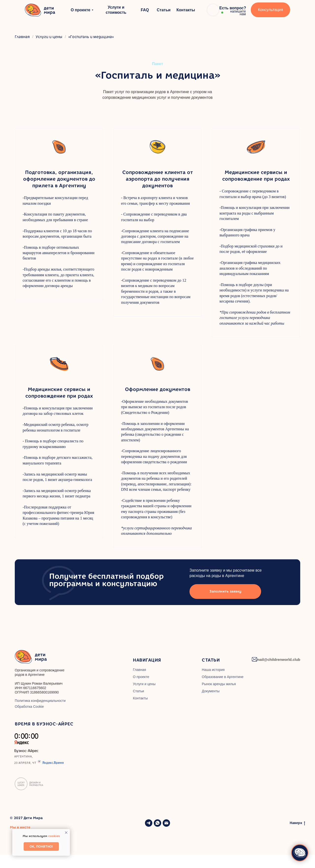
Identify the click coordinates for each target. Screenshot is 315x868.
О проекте (80, 10)
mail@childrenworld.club (278, 673)
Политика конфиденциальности (40, 714)
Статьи (164, 10)
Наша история (213, 683)
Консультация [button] (270, 10)
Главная (22, 37)
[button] (227, 10)
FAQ (145, 10)
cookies (54, 836)
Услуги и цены (49, 37)
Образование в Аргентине (223, 690)
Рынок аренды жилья (219, 697)
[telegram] (149, 836)
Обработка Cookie (29, 720)
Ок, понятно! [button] (41, 846)
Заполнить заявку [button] (225, 605)
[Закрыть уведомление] (66, 833)
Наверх (297, 836)
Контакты (186, 10)
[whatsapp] (157, 836)
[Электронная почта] (166, 836)
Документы (211, 704)
